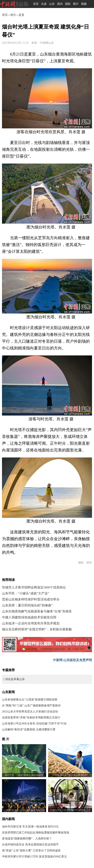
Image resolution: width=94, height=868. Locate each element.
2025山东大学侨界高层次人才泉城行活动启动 (30, 712)
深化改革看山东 (15, 679)
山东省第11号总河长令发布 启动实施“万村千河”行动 (34, 724)
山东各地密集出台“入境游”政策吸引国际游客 (30, 700)
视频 (84, 4)
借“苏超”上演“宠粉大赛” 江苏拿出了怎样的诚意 (31, 851)
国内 (60, 4)
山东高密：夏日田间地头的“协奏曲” (27, 605)
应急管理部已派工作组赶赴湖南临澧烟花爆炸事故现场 (36, 833)
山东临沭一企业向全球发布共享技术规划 (31, 623)
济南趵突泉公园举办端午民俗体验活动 (70, 810)
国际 (68, 4)
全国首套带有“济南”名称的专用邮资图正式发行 (31, 718)
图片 (76, 4)
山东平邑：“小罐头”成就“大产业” (26, 593)
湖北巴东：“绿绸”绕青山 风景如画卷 (24, 775)
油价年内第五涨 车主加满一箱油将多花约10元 (30, 827)
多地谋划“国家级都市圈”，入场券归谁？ (27, 839)
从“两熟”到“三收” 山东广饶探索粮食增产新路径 (31, 706)
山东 (52, 4)
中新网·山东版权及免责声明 (72, 660)
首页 (36, 4)
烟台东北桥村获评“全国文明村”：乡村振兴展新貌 (37, 629)
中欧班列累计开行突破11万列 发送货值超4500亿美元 (34, 857)
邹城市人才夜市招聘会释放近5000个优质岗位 (34, 587)
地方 (13, 15)
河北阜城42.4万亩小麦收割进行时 (70, 775)
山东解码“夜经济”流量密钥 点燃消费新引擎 (29, 730)
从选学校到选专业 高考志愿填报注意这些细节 (30, 845)
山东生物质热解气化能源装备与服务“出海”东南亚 (37, 611)
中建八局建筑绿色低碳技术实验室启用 (29, 617)
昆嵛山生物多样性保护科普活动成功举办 (31, 599)
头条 (44, 4)
